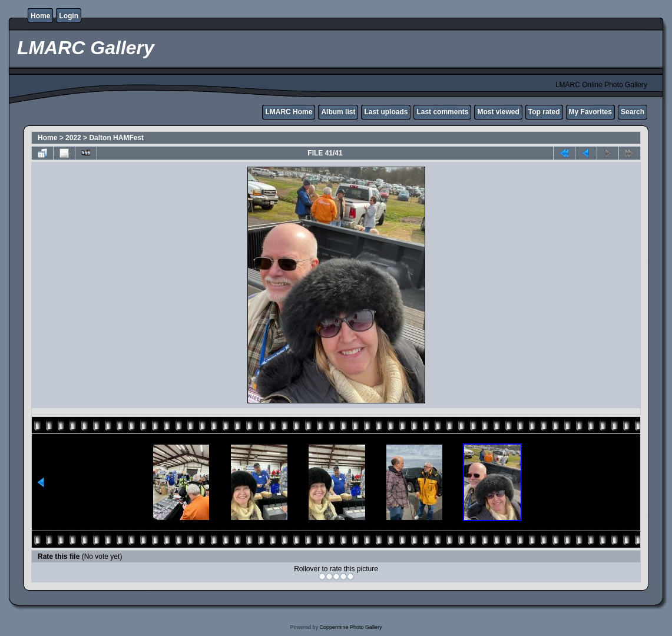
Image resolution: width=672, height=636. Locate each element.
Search (633, 112)
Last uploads (386, 112)
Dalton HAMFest (116, 138)
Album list (338, 112)
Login (69, 16)
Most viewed (498, 112)
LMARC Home (289, 112)
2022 (73, 138)
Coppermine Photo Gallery (350, 627)
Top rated (544, 112)
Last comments (442, 112)
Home (40, 16)
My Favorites (590, 112)
